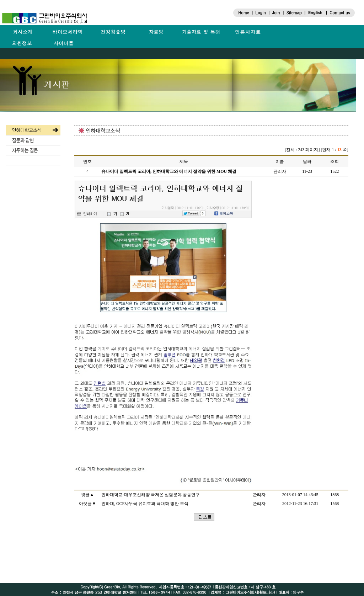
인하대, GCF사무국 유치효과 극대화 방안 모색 (145, 504)
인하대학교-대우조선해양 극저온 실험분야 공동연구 (151, 495)
